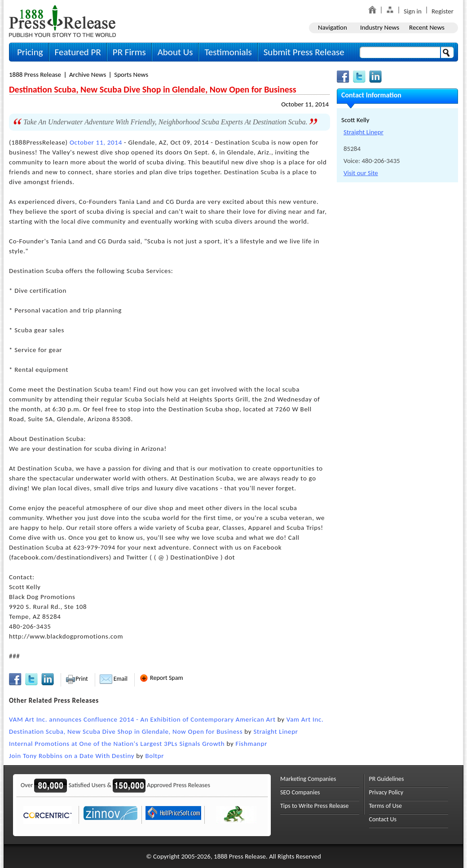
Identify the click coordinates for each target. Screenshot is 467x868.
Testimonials (228, 52)
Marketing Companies (308, 779)
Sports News (131, 75)
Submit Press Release (304, 52)
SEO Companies (300, 792)
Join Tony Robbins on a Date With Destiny (72, 756)
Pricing (30, 52)
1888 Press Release (35, 75)
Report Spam (161, 678)
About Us (175, 52)
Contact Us (383, 819)
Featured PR (78, 52)
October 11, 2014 (305, 104)
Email (114, 679)
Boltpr (154, 756)
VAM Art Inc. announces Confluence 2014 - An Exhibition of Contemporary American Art (142, 719)
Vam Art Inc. (305, 719)
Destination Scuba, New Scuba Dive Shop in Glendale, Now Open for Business (126, 731)
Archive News (88, 75)
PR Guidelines (387, 779)
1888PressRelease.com (62, 21)
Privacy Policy (386, 792)
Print (77, 679)
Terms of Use (386, 806)
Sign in (413, 11)
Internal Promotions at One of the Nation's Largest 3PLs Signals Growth (117, 744)
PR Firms (129, 52)
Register (443, 11)
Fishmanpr (252, 744)
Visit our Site (361, 173)
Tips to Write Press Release (315, 806)
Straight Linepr (275, 731)
